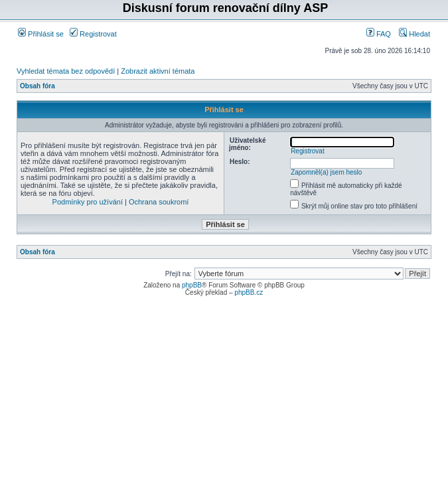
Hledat (414, 34)
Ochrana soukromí (159, 202)
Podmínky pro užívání (88, 202)
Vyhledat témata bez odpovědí (66, 71)
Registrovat (93, 34)
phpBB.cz (249, 292)
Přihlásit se (41, 34)
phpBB (192, 285)
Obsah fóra (37, 86)
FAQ (379, 34)
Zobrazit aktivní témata (158, 71)
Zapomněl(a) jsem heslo (326, 172)
